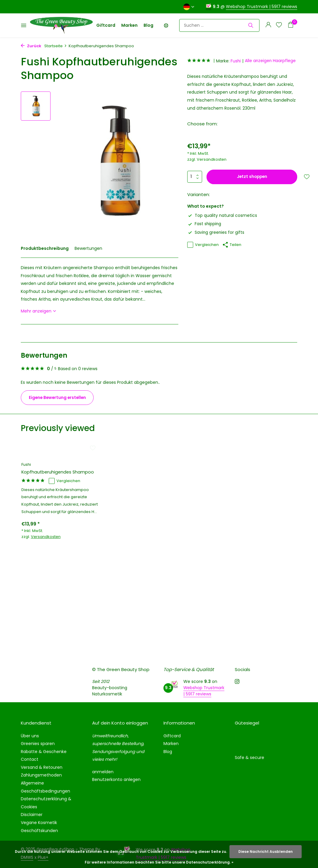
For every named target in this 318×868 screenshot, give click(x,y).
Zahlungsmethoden (41, 775)
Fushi (236, 61)
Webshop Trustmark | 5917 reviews (262, 7)
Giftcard (106, 25)
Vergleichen (203, 244)
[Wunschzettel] (279, 25)
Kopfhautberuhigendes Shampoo (48, 481)
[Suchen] (219, 25)
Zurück (31, 46)
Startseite (56, 46)
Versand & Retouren (42, 767)
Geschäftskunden (39, 831)
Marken (129, 25)
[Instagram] (237, 682)
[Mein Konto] (268, 25)
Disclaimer (32, 815)
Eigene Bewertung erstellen (59, 397)
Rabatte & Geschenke (44, 752)
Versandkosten (212, 159)
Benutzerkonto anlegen (116, 780)
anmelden (103, 772)
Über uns (30, 736)
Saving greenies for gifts (216, 232)
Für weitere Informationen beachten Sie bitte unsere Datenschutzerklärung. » (159, 862)
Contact (30, 760)
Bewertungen (88, 248)
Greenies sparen (38, 744)
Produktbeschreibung (45, 248)
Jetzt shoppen (252, 176)
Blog (148, 25)
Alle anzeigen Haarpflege (271, 61)
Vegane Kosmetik (39, 823)
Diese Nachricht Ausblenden (266, 852)
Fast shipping (204, 224)
